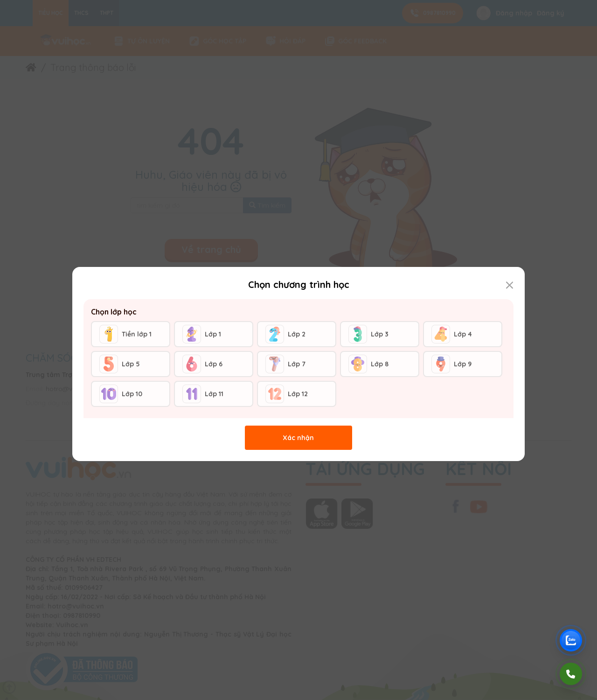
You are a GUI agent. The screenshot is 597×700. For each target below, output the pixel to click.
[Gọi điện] (571, 674)
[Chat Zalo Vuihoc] (571, 640)
